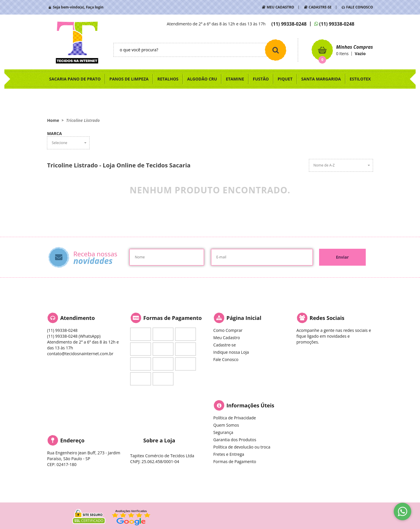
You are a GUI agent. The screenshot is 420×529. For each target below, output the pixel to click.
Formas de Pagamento (235, 461)
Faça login (95, 7)
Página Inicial (244, 318)
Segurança (223, 432)
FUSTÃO (261, 79)
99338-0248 (289, 24)
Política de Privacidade (235, 418)
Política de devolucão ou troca (242, 447)
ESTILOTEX (360, 79)
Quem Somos (226, 425)
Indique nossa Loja (231, 352)
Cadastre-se (224, 345)
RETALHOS (168, 79)
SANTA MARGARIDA (321, 79)
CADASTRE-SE (320, 7)
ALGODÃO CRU (202, 79)
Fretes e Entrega (229, 454)
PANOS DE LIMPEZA (129, 79)
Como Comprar (228, 330)
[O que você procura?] (276, 50)
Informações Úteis (250, 405)
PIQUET (285, 79)
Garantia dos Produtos (235, 440)
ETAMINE (235, 79)
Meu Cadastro (226, 338)
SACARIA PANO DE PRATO (75, 79)
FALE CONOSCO (360, 7)
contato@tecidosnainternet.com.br (80, 354)
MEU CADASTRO (280, 7)
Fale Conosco (226, 359)
